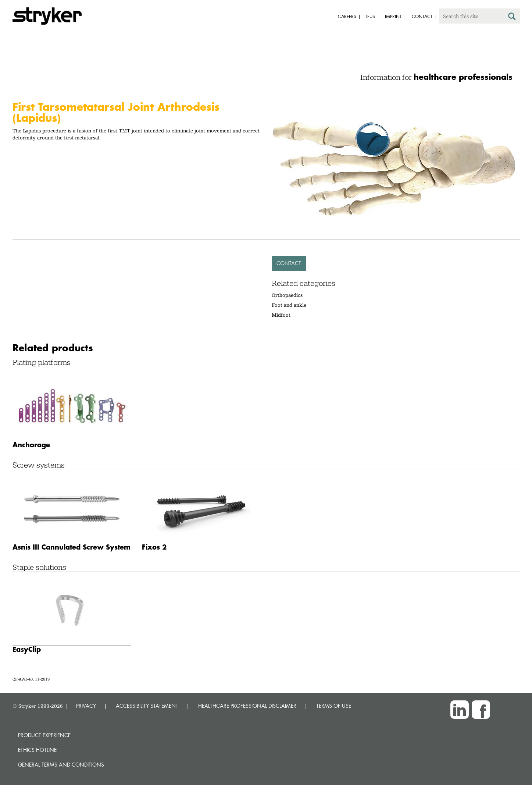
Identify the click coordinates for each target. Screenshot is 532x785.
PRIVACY (86, 706)
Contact (289, 263)
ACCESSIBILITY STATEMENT (147, 706)
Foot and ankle (289, 305)
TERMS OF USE (334, 706)
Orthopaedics (287, 295)
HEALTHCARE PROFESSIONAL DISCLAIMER (247, 706)
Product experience (44, 735)
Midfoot (281, 315)
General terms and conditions (61, 765)
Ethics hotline (37, 750)
